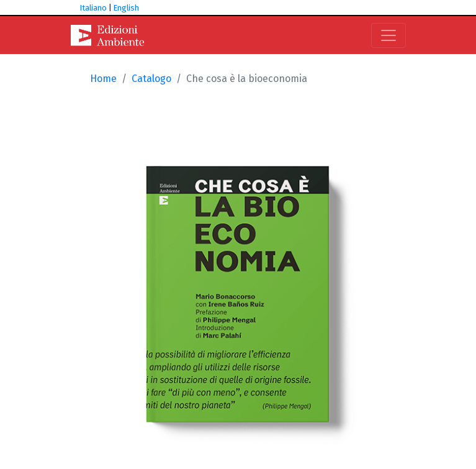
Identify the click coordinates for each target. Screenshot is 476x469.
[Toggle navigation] (388, 35)
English (126, 8)
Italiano (93, 8)
